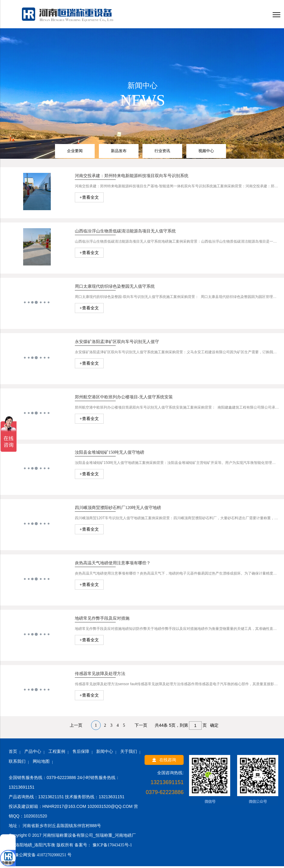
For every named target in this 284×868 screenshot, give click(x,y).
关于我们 (129, 753)
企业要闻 (75, 153)
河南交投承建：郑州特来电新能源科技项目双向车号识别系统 (132, 178)
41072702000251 (52, 857)
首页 (13, 753)
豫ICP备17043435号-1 (112, 847)
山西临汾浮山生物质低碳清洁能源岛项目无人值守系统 (125, 233)
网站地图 (41, 763)
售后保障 (81, 753)
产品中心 (33, 753)
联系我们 (17, 763)
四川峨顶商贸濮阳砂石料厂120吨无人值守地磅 (118, 509)
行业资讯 (162, 153)
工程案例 (57, 753)
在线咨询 (164, 762)
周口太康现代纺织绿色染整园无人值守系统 (115, 288)
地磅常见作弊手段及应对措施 (102, 620)
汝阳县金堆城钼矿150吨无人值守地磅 (110, 454)
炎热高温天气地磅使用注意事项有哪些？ (113, 565)
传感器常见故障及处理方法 (100, 675)
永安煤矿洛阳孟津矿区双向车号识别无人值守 (117, 344)
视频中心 (206, 153)
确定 (214, 727)
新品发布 (119, 153)
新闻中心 (105, 753)
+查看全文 (89, 199)
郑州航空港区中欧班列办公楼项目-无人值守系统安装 (124, 399)
